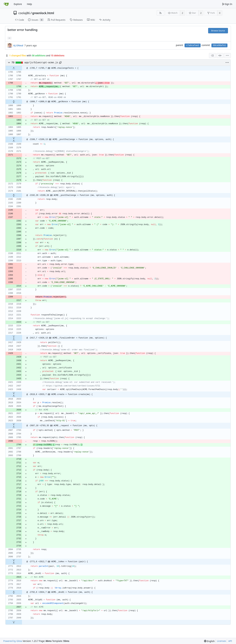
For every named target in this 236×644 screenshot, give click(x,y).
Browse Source (218, 31)
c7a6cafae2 (193, 45)
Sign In (227, 4)
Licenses (222, 641)
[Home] (6, 4)
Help (29, 4)
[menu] (227, 56)
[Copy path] (60, 63)
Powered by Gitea (13, 641)
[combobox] (212, 56)
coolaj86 (24, 13)
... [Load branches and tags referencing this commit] (10, 38)
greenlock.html (43, 13)
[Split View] (220, 56)
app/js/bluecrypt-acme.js (41, 63)
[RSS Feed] (161, 13)
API (230, 641)
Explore (18, 4)
